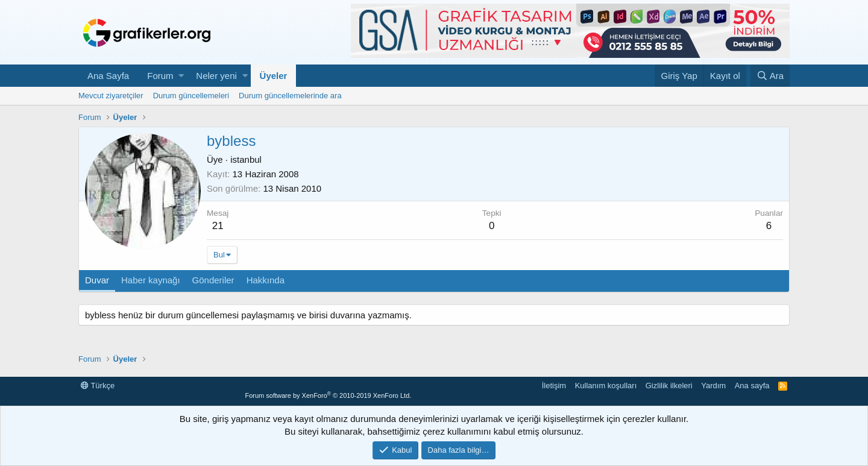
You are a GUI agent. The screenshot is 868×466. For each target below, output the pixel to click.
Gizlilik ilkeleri (669, 386)
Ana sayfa (752, 386)
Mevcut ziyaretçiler (111, 96)
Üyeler (274, 76)
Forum (160, 76)
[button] (181, 76)
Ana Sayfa (108, 76)
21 (218, 226)
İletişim (554, 386)
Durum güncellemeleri (191, 96)
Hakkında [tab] (266, 280)
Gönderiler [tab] (213, 280)
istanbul (246, 159)
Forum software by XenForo (328, 395)
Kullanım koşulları (606, 386)
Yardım (713, 386)
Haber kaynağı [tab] (151, 280)
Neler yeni (216, 76)
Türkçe (98, 386)
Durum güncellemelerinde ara (290, 96)
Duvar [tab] (97, 280)
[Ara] (770, 76)
